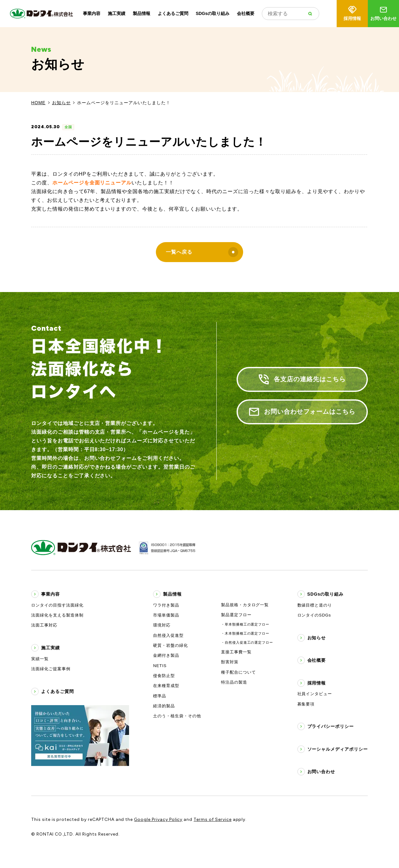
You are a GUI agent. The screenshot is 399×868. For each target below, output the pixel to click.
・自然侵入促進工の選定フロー (247, 642)
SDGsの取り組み (213, 13)
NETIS (160, 666)
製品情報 (142, 13)
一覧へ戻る (202, 252)
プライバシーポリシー (331, 726)
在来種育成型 (166, 686)
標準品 (160, 696)
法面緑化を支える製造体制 (57, 615)
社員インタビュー (315, 694)
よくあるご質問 (173, 13)
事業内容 (92, 13)
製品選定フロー (236, 615)
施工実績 (117, 13)
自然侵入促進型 (168, 635)
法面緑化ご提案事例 (51, 669)
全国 (68, 127)
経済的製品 (164, 706)
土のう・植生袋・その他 (177, 716)
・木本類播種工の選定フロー (245, 633)
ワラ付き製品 (166, 605)
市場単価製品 (166, 615)
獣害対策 (230, 662)
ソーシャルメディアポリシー (338, 749)
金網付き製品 (166, 655)
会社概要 (246, 13)
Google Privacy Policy (158, 819)
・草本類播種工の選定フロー (245, 624)
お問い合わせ (383, 13)
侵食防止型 (164, 676)
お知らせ (61, 103)
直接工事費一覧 (236, 652)
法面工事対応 (44, 625)
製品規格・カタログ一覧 (245, 605)
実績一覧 (40, 659)
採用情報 (352, 13)
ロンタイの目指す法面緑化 (57, 605)
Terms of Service (212, 819)
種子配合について (238, 672)
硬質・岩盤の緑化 (171, 645)
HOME (38, 103)
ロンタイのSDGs (314, 615)
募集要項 (306, 704)
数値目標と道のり (315, 605)
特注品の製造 (234, 682)
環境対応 (162, 625)
